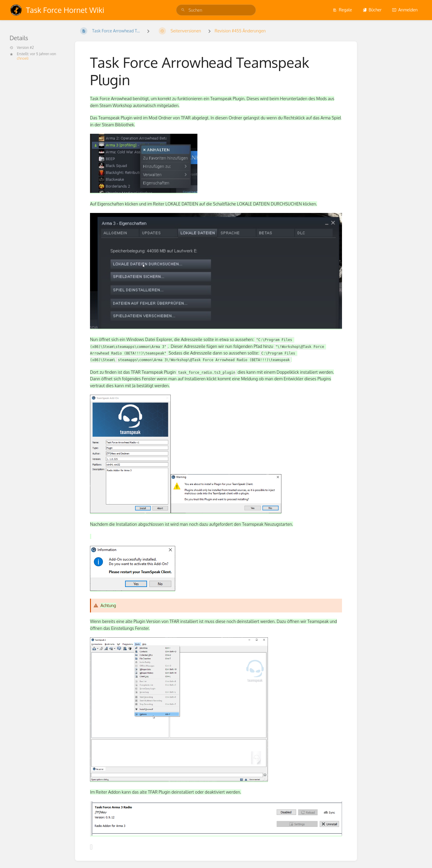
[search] (216, 10)
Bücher (372, 10)
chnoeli (23, 58)
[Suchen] (183, 10)
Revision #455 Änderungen (240, 31)
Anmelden (405, 10)
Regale (342, 10)
